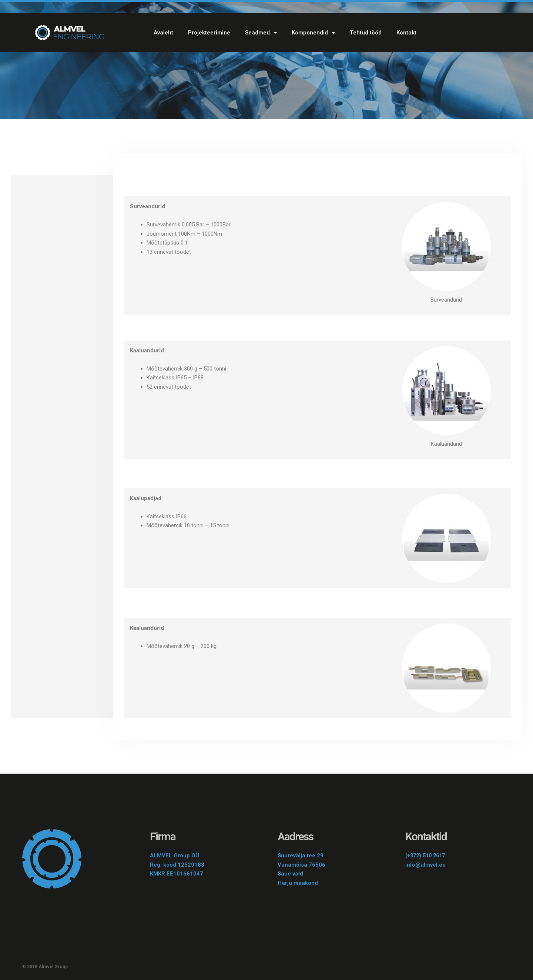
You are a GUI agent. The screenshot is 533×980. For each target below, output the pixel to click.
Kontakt (406, 33)
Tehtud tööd (366, 33)
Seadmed (261, 33)
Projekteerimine (209, 33)
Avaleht (163, 33)
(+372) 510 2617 (427, 856)
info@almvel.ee (425, 865)
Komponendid (313, 33)
